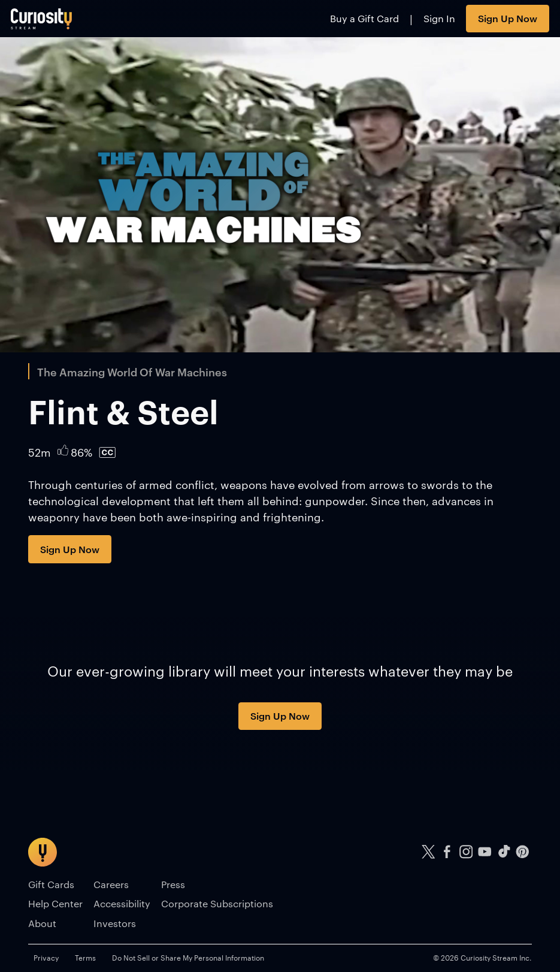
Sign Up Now (508, 18)
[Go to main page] (42, 19)
